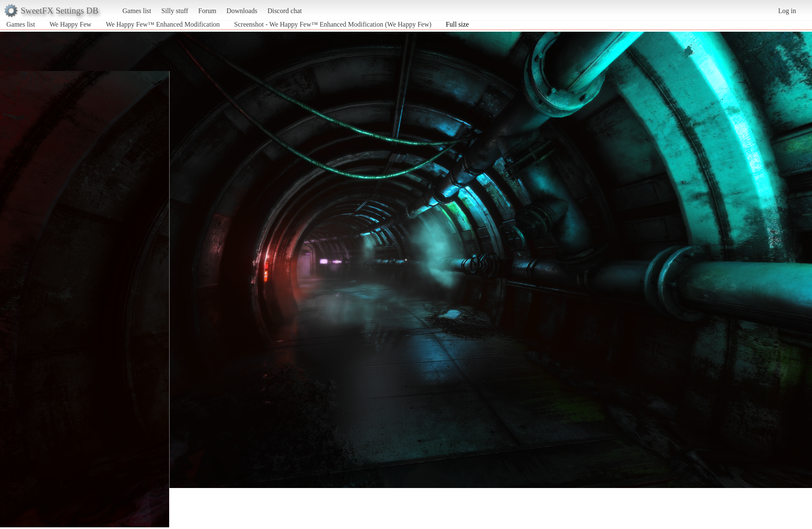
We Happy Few (70, 24)
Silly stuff (175, 11)
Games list (137, 11)
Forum (207, 11)
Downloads (242, 11)
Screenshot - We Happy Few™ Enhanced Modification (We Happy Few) (333, 24)
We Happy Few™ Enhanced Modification (163, 24)
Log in (787, 11)
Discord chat (284, 11)
